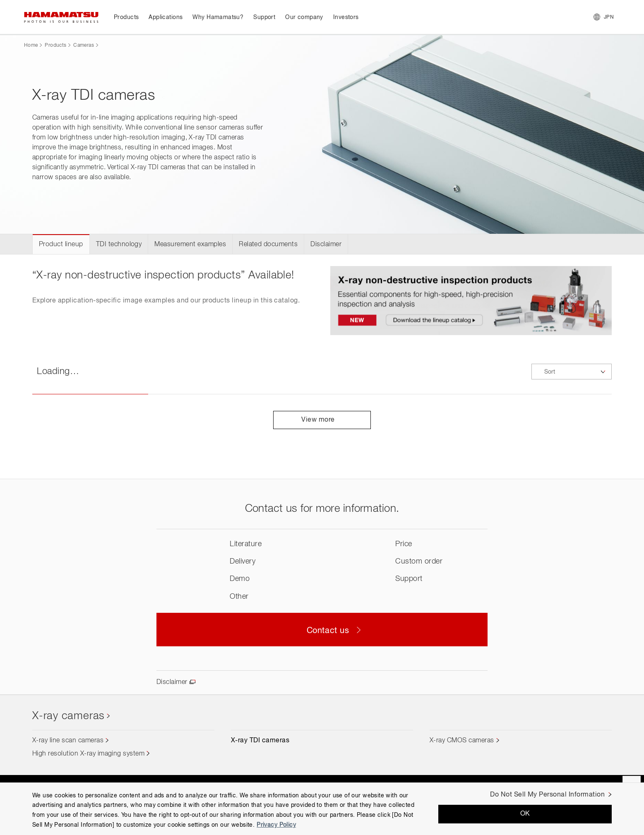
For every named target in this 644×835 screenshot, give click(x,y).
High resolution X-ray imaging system (88, 754)
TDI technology (119, 245)
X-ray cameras (68, 716)
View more (322, 420)
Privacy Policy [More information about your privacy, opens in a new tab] (276, 825)
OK (525, 814)
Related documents (268, 245)
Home (31, 46)
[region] (322, 809)
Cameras (84, 46)
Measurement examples (190, 245)
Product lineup (61, 245)
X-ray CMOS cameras (462, 741)
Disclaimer (326, 245)
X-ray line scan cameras (68, 741)
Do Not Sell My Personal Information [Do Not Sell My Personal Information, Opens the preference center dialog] (547, 795)
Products (55, 46)
